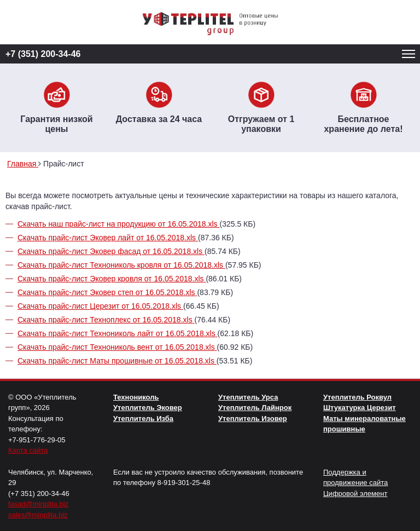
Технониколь (136, 397)
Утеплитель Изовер (253, 419)
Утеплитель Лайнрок (255, 408)
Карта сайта (28, 450)
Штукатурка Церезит (360, 408)
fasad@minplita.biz (38, 504)
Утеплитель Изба (143, 419)
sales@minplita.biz (38, 515)
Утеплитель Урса (248, 397)
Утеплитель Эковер (148, 408)
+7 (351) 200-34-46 (43, 54)
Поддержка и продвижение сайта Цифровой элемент (355, 483)
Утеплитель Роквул (357, 397)
